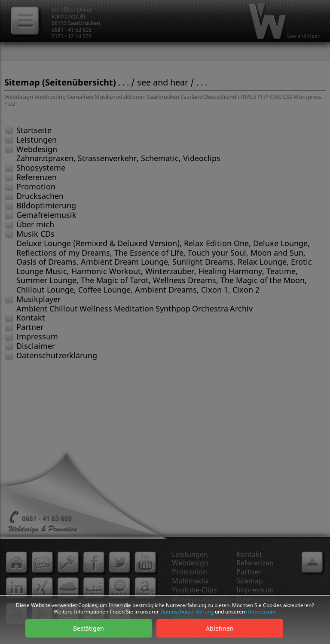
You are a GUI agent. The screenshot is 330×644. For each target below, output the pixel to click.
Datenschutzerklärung (187, 612)
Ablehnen (220, 628)
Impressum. (262, 612)
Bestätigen (89, 628)
